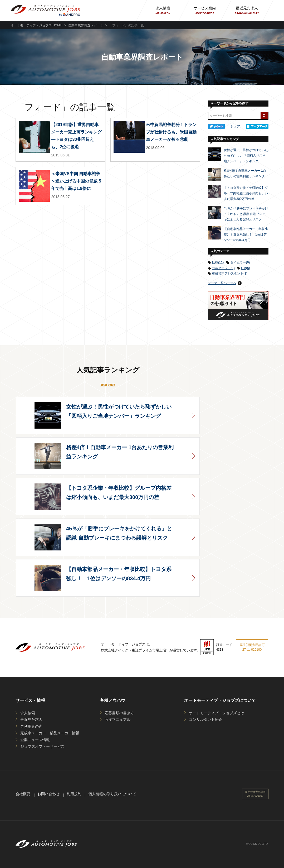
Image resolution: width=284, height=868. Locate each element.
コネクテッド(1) (223, 268)
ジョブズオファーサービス (42, 746)
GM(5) (246, 268)
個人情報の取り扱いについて (112, 794)
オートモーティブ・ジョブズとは (217, 713)
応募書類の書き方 (119, 713)
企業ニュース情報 (35, 740)
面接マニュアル (117, 720)
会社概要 (23, 794)
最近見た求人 (31, 720)
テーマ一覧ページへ (222, 283)
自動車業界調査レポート (86, 25)
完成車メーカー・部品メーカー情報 (50, 733)
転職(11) (218, 262)
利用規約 (74, 794)
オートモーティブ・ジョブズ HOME (36, 25)
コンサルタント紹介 (205, 720)
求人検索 (28, 713)
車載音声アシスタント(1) (230, 274)
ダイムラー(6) (240, 262)
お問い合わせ (48, 794)
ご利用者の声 (31, 726)
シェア (235, 126)
